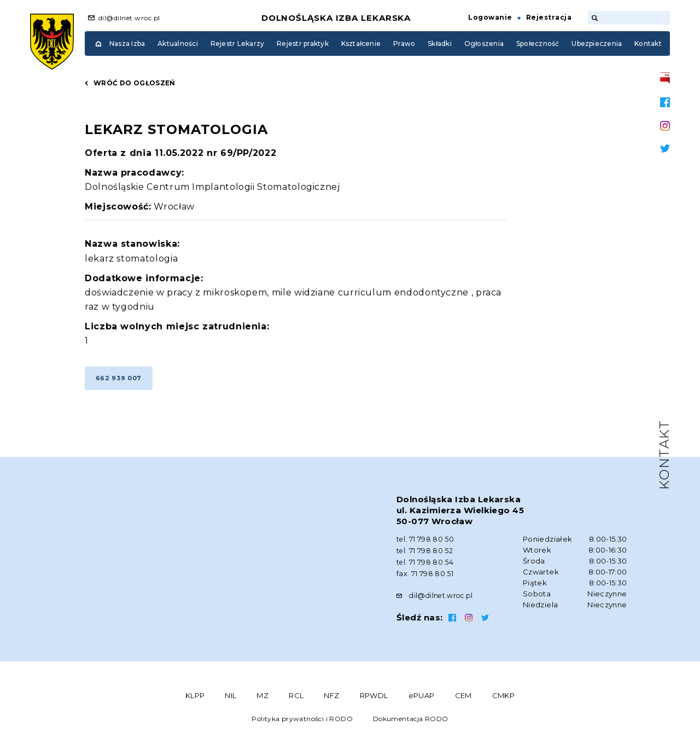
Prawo (404, 43)
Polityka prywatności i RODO (302, 724)
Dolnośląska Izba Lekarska (336, 18)
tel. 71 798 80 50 (426, 546)
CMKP (504, 700)
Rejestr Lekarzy (238, 43)
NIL (231, 700)
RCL (296, 700)
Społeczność (538, 43)
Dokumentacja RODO (411, 724)
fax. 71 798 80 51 (425, 579)
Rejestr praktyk (303, 43)
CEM (463, 700)
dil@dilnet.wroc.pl (129, 18)
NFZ (331, 700)
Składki (440, 43)
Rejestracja (549, 17)
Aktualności (178, 43)
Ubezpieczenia (597, 43)
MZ (262, 700)
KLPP (195, 700)
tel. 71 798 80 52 (425, 557)
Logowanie (490, 17)
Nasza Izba (127, 43)
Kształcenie (361, 43)
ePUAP (422, 700)
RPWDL (374, 700)
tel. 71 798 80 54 (426, 568)
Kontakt (648, 43)
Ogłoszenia (484, 43)
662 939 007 (122, 383)
